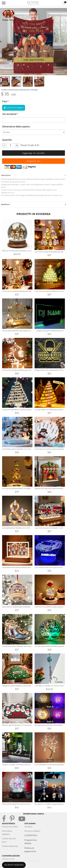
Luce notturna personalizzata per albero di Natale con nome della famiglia (17, 291)
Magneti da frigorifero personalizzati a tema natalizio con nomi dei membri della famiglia (50, 488)
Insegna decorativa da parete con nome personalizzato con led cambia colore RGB (50, 370)
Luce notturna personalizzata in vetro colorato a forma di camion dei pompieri (50, 528)
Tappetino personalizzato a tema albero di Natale (17, 686)
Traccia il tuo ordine (10, 827)
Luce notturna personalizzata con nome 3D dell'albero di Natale (50, 291)
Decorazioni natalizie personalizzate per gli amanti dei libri (17, 607)
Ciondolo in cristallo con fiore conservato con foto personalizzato (50, 686)
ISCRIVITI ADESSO (14, 865)
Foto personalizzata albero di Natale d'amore (17, 488)
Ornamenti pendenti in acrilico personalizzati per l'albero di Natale (17, 410)
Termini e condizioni (32, 831)
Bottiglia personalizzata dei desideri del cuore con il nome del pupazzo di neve (50, 725)
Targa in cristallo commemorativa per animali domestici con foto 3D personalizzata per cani (17, 765)
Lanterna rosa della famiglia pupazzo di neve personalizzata (50, 607)
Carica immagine (14, 108)
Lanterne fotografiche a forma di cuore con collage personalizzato (17, 804)
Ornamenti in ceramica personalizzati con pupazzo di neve (50, 449)
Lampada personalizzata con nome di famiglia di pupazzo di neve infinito (17, 528)
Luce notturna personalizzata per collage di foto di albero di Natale (17, 370)
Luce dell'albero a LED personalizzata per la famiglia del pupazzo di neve (50, 765)
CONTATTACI (31, 835)
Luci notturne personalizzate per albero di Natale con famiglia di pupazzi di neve (50, 252)
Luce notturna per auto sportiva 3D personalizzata (50, 567)
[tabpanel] (33, 42)
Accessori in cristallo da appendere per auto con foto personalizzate (50, 804)
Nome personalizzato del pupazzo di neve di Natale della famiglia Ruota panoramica (17, 331)
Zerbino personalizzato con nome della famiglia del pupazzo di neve (17, 725)
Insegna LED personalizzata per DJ (50, 331)
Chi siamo (28, 827)
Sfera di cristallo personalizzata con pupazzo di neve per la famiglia (17, 251)
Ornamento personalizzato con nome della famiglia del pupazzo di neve (17, 449)
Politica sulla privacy (10, 846)
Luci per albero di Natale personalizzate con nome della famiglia (50, 410)
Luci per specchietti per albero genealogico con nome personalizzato (50, 646)
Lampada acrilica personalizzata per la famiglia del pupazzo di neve (17, 567)
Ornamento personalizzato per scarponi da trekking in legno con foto (17, 646)
